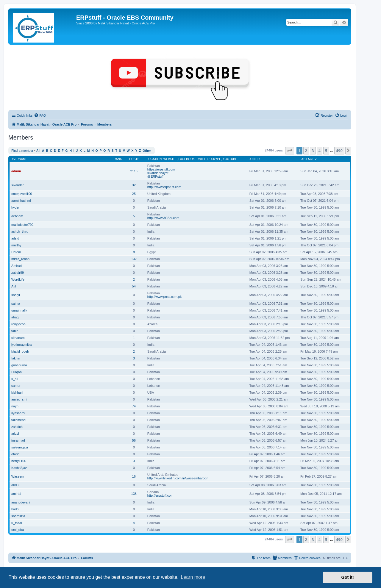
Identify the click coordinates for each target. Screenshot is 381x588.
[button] (290, 151)
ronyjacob (18, 324)
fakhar (16, 358)
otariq (15, 454)
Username (19, 159)
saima (16, 304)
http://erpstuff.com (160, 495)
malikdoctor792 (22, 225)
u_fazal (17, 523)
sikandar (18, 185)
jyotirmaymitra (21, 345)
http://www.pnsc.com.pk (165, 297)
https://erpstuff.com (161, 169)
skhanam (18, 338)
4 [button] (320, 151)
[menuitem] (40, 115)
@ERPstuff (155, 176)
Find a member (22, 151)
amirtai (16, 494)
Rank (118, 159)
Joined (254, 159)
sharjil (16, 295)
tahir (14, 331)
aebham (17, 216)
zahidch (17, 427)
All (38, 151)
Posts (134, 159)
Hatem (16, 252)
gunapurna (19, 365)
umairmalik (19, 310)
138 (134, 494)
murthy (16, 245)
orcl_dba (18, 530)
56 (134, 440)
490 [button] (339, 151)
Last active (309, 159)
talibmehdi (19, 420)
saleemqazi (20, 447)
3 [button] (313, 151)
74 (134, 406)
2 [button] (306, 151)
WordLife (18, 279)
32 (134, 185)
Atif (14, 286)
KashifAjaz (19, 468)
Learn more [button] (193, 577)
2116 (134, 171)
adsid (15, 238)
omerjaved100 (22, 194)
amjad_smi (19, 399)
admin (16, 171)
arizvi (15, 434)
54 (134, 286)
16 (134, 476)
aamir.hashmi (21, 201)
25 (134, 194)
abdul (15, 485)
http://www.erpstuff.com (164, 187)
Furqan (17, 372)
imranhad (18, 440)
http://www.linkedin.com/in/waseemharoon (178, 478)
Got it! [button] (348, 577)
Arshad (17, 266)
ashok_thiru (20, 232)
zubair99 (18, 273)
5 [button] (326, 151)
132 (134, 259)
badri (15, 509)
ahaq (15, 317)
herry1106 (19, 461)
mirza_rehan (20, 259)
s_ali (15, 379)
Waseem (18, 476)
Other (147, 151)
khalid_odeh (20, 351)
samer (16, 386)
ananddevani (21, 502)
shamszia (18, 516)
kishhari (17, 392)
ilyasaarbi (18, 413)
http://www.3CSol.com (163, 218)
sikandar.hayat (158, 173)
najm (15, 406)
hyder (15, 207)
